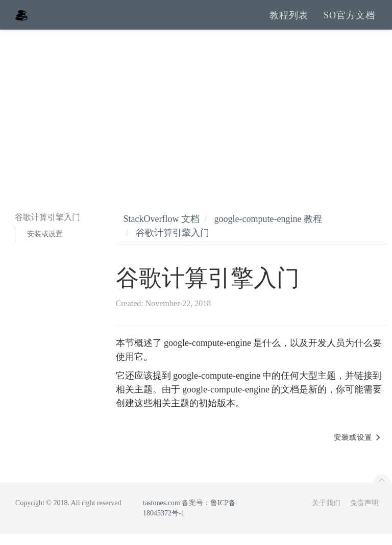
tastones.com (162, 514)
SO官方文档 (349, 20)
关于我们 (326, 514)
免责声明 (364, 514)
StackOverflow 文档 (162, 230)
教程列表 (289, 20)
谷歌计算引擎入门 (173, 244)
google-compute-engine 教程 (268, 230)
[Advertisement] (196, 117)
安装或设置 (45, 245)
